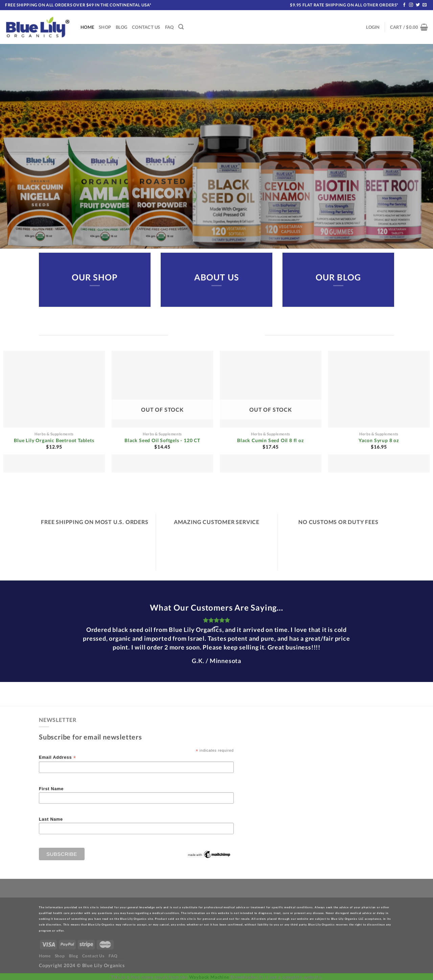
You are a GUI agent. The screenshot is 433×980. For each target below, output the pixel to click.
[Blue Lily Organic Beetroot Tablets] (54, 412)
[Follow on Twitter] (418, 5)
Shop (105, 27)
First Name (51, 789)
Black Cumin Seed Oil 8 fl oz (270, 440)
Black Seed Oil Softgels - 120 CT (162, 440)
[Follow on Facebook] (404, 5)
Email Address (58, 758)
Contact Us (146, 27)
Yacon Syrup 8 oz (379, 440)
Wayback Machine (209, 977)
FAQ (169, 27)
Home (87, 27)
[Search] (181, 27)
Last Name (51, 819)
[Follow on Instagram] (411, 5)
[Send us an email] (425, 5)
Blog (121, 27)
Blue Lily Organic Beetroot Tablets (54, 440)
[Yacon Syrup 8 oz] (379, 412)
